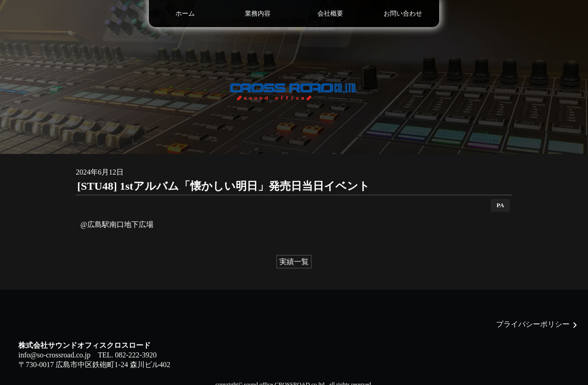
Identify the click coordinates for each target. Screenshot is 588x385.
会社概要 (330, 13)
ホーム (185, 13)
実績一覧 (294, 262)
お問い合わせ (403, 13)
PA (500, 205)
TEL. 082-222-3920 (127, 355)
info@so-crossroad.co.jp (54, 355)
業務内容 (258, 13)
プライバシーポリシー (533, 324)
